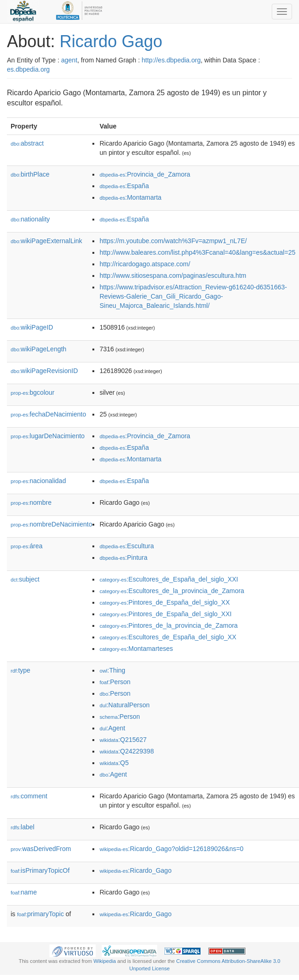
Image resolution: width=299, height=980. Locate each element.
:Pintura (123, 557)
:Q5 (114, 763)
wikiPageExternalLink (46, 241)
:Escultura (127, 546)
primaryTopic (40, 914)
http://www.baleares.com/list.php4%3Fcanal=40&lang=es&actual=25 (197, 252)
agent (69, 60)
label (22, 827)
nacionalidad (38, 481)
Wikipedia (105, 961)
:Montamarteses (136, 649)
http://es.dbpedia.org (171, 60)
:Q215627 (123, 740)
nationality (30, 219)
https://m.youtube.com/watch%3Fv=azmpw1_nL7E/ (173, 241)
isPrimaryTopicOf (40, 870)
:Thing (112, 670)
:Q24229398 (127, 751)
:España (124, 186)
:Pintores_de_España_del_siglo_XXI (165, 614)
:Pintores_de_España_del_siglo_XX (165, 602)
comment (29, 796)
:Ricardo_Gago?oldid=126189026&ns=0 (171, 849)
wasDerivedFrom (41, 849)
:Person (115, 682)
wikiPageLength (39, 349)
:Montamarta (130, 197)
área (27, 546)
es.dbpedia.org (28, 69)
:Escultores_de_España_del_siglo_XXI (169, 579)
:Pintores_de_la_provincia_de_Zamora (168, 625)
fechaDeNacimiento (48, 414)
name (24, 892)
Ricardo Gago (111, 41)
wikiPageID (32, 327)
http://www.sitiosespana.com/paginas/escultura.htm (173, 276)
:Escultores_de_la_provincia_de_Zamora (172, 591)
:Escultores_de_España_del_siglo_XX (168, 637)
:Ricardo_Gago (135, 870)
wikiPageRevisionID (44, 371)
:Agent (112, 728)
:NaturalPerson (124, 705)
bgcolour (33, 392)
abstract (27, 143)
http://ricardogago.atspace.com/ (145, 264)
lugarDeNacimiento (48, 436)
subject (25, 579)
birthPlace (30, 174)
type (21, 670)
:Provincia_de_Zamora (145, 174)
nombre (31, 502)
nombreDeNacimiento (51, 524)
